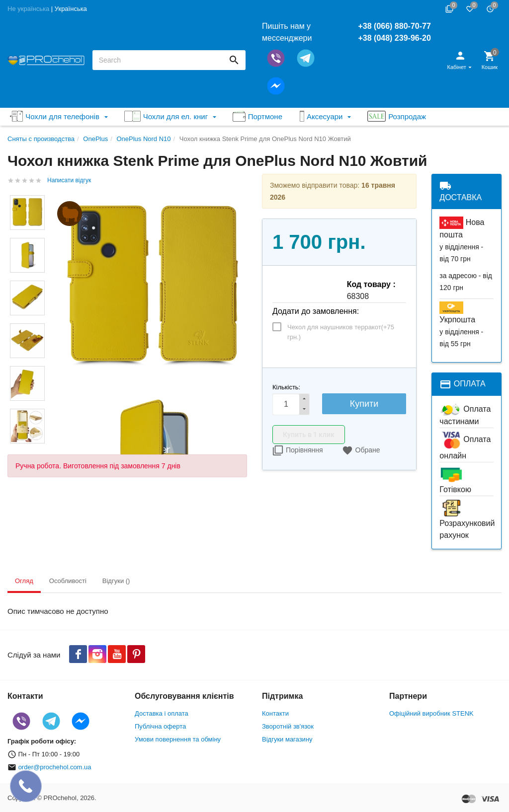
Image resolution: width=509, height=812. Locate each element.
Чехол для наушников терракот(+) (341, 332)
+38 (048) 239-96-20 (394, 38)
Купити (364, 404)
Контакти (275, 713)
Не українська (28, 9)
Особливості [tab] (68, 581)
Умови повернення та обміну (178, 739)
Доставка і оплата (162, 713)
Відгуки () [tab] (116, 581)
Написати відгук (69, 180)
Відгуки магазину (287, 739)
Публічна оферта (160, 726)
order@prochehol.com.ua (55, 767)
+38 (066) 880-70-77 (394, 26)
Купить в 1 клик (309, 435)
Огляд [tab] (24, 581)
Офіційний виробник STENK (431, 713)
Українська (71, 9)
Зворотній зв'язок (288, 726)
